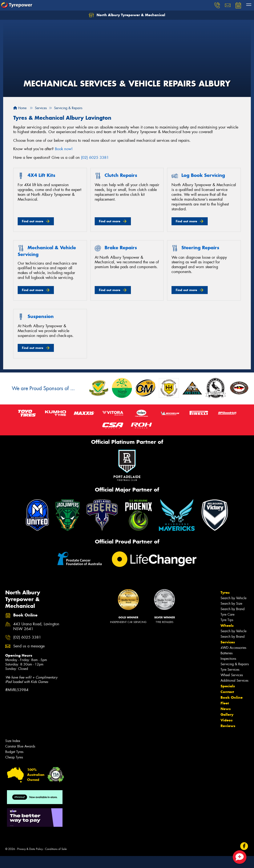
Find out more (33, 221)
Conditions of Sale (56, 849)
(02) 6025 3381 (95, 158)
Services (228, 642)
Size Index (13, 741)
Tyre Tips (227, 620)
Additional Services (234, 680)
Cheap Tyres (14, 757)
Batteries (227, 653)
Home (20, 108)
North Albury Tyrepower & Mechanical (127, 15)
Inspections (228, 659)
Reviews (228, 726)
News (226, 709)
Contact (227, 692)
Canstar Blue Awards (20, 746)
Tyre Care (227, 614)
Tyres (225, 592)
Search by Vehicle (233, 598)
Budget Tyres (14, 752)
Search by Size (231, 604)
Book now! (64, 149)
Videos (227, 720)
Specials (228, 686)
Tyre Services (230, 670)
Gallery (227, 714)
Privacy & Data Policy (30, 849)
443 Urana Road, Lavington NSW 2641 (36, 627)
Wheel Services (232, 675)
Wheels (227, 625)
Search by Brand (233, 609)
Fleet (225, 703)
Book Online (232, 697)
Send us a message (29, 646)
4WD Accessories (233, 648)
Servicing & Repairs (235, 664)
